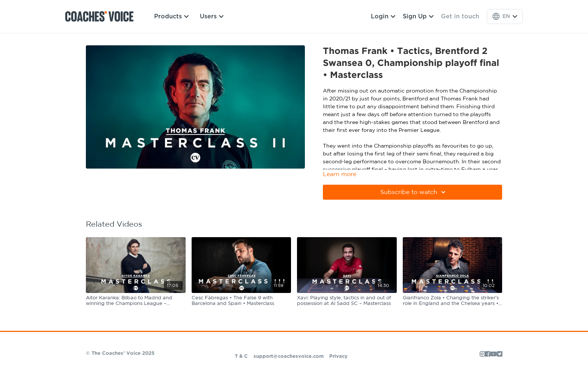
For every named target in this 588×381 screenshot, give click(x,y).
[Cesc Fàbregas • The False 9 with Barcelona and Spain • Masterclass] (241, 301)
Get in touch (460, 16)
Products (171, 16)
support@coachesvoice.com (289, 356)
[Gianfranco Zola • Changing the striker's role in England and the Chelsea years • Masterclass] (453, 301)
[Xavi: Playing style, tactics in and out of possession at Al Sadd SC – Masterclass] (347, 301)
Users (212, 16)
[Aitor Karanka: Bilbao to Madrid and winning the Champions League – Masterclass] (136, 301)
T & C (241, 356)
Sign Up (418, 16)
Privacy (338, 356)
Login (383, 16)
